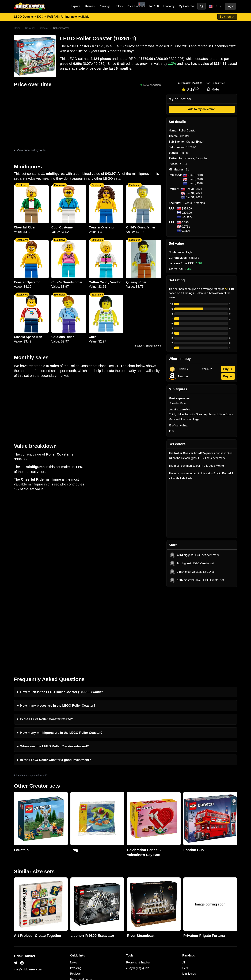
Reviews (75, 894)
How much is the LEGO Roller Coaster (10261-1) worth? (62, 612)
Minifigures (189, 894)
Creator (44, 28)
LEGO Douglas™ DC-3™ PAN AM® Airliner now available (52, 17)
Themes (90, 6)
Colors (119, 6)
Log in (230, 6)
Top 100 (154, 6)
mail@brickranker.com (28, 890)
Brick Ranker (25, 876)
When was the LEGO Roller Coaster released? (54, 667)
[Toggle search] (201, 6)
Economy (169, 6)
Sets (185, 888)
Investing (76, 888)
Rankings (105, 6)
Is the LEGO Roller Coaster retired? (47, 639)
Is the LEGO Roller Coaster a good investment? (56, 680)
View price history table (31, 150)
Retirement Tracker (138, 883)
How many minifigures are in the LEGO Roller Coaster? (61, 653)
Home (17, 28)
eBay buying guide (138, 888)
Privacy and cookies (82, 911)
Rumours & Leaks (81, 899)
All (184, 883)
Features (76, 905)
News (74, 883)
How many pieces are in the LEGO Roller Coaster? (58, 626)
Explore (76, 6)
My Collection (187, 6)
